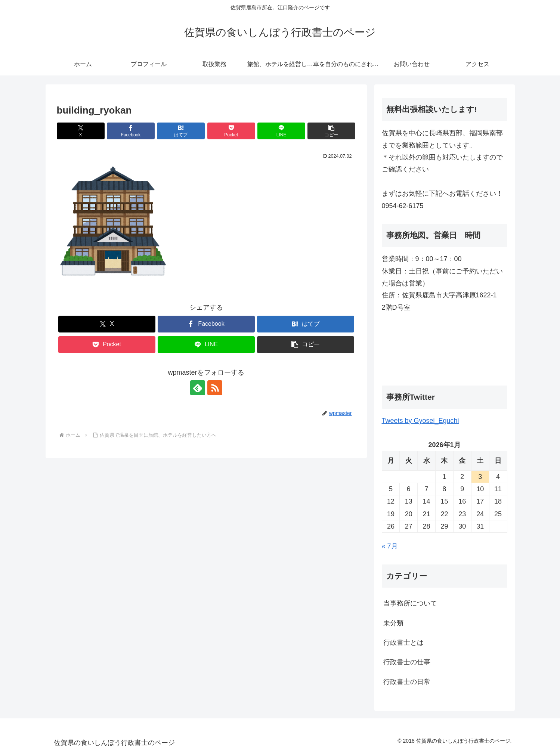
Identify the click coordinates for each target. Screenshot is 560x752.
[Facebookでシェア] (131, 131)
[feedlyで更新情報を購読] (198, 388)
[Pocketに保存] (231, 131)
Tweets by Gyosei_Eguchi (420, 421)
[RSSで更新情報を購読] (215, 388)
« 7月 (390, 546)
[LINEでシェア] (281, 131)
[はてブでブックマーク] (181, 131)
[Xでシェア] (81, 131)
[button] (331, 131)
